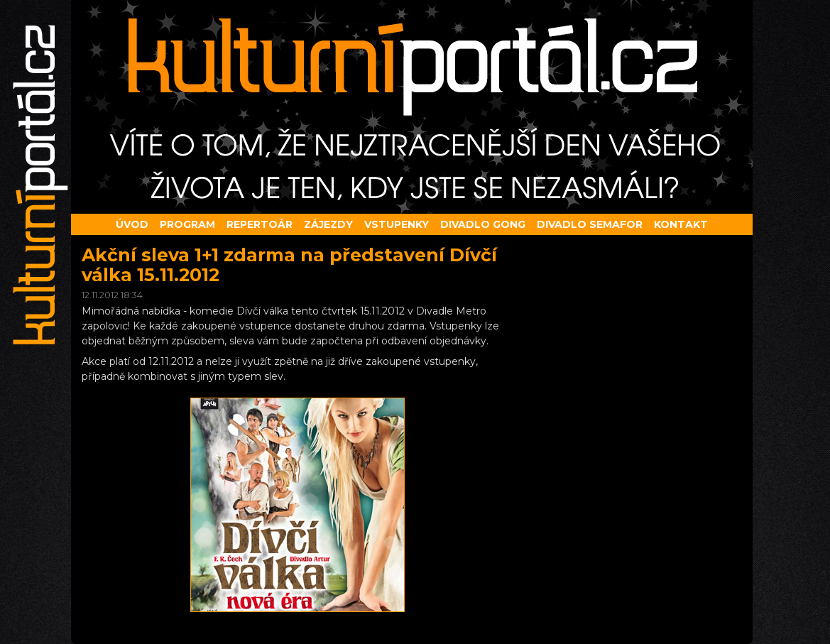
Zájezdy (328, 224)
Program (187, 224)
